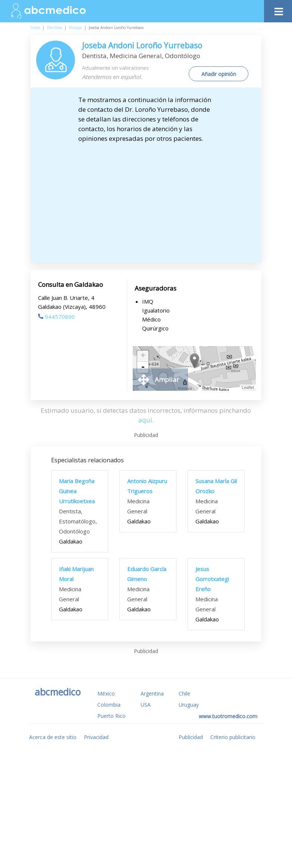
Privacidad (96, 737)
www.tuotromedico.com (228, 716)
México (106, 693)
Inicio (35, 28)
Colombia (109, 705)
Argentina (152, 693)
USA (146, 705)
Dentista (54, 28)
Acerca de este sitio (53, 737)
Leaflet (248, 387)
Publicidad (191, 737)
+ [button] (143, 356)
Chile (184, 693)
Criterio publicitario (233, 737)
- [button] (143, 367)
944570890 (56, 317)
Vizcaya (75, 28)
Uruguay (189, 705)
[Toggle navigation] (278, 9)
